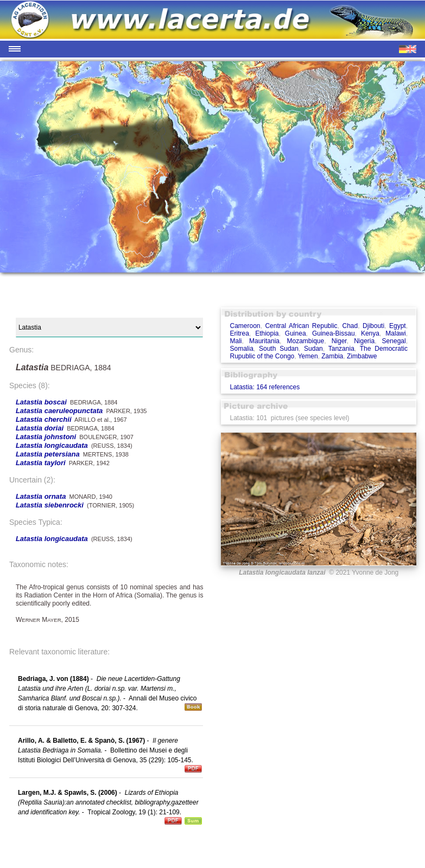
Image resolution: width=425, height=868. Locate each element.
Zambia (332, 356)
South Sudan (279, 349)
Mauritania (264, 341)
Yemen (308, 356)
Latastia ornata (41, 496)
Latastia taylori (41, 463)
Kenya (370, 333)
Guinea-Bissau (334, 333)
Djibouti (373, 326)
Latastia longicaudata (52, 445)
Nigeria (364, 341)
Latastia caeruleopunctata (59, 411)
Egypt (398, 326)
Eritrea (239, 333)
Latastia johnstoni (46, 437)
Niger (339, 341)
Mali (236, 341)
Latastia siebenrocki (50, 505)
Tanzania (341, 349)
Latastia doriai (40, 428)
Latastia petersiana (48, 454)
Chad (350, 326)
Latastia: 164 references (265, 387)
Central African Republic (301, 326)
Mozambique (305, 341)
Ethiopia (267, 333)
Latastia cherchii (44, 419)
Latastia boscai (41, 402)
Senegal (394, 341)
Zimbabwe (362, 356)
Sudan (313, 349)
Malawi (395, 333)
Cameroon (245, 326)
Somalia (241, 349)
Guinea (296, 333)
